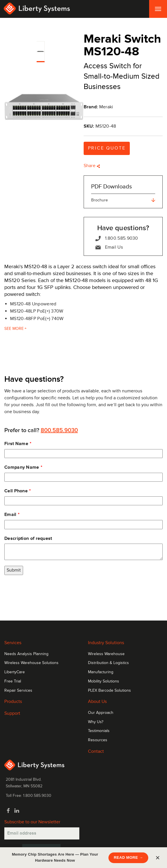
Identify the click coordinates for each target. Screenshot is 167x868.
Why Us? (96, 722)
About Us (97, 701)
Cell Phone (16, 491)
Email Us (109, 247)
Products (13, 701)
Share (92, 166)
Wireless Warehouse (106, 654)
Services (13, 643)
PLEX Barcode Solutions (109, 691)
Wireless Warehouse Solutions (31, 663)
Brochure (123, 200)
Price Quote (107, 148)
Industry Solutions (106, 643)
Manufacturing (101, 672)
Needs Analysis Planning (26, 654)
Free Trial (13, 681)
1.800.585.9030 (117, 238)
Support (12, 713)
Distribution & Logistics (108, 663)
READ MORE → (128, 857)
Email (10, 515)
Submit (14, 570)
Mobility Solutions (104, 681)
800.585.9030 (59, 430)
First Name (16, 444)
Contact (96, 751)
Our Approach (101, 713)
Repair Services (18, 691)
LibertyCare (15, 672)
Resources (98, 740)
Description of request (28, 538)
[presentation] (48, 592)
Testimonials (99, 731)
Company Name (22, 467)
